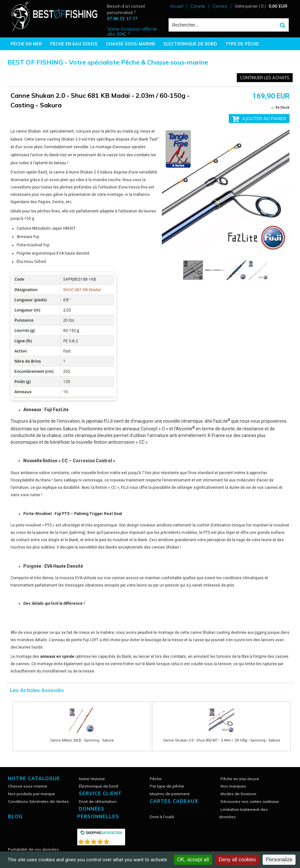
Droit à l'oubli (162, 817)
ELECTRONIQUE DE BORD (190, 44)
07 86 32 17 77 (122, 19)
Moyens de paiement (170, 794)
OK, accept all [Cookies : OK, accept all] (193, 860)
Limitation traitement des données (243, 813)
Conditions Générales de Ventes (38, 801)
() (118, 840)
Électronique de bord (98, 786)
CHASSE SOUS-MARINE (131, 44)
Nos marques (233, 786)
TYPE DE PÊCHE (242, 44)
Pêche (156, 779)
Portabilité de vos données (34, 849)
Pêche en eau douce (240, 779)
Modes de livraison (238, 794)
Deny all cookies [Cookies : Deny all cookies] (237, 860)
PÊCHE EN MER (26, 44)
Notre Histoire (92, 779)
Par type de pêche (167, 786)
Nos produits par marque (32, 794)
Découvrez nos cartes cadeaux (250, 801)
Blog (15, 816)
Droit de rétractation (98, 801)
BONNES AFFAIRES (30, 57)
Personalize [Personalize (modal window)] (279, 860)
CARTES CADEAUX (174, 801)
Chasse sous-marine (28, 786)
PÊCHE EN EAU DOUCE (74, 44)
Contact (220, 6)
